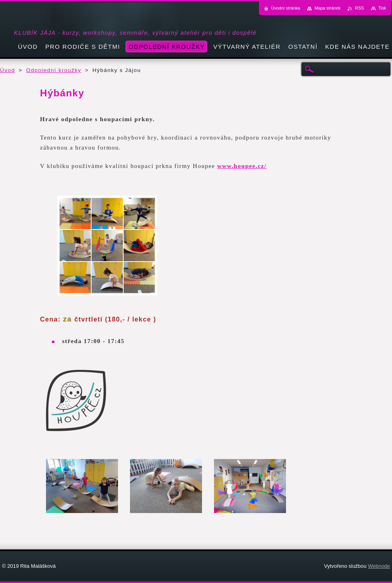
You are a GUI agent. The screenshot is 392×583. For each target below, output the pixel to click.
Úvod (8, 70)
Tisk (382, 8)
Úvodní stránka (286, 8)
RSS (359, 8)
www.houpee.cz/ (242, 166)
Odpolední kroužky (54, 70)
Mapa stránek (327, 8)
